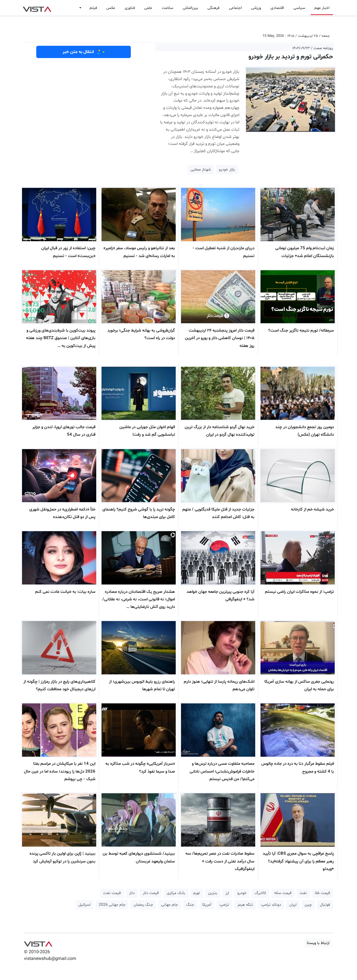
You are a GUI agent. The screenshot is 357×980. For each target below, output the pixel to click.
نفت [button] (303, 893)
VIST (37, 8)
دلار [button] (132, 893)
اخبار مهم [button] (322, 8)
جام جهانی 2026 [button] (112, 905)
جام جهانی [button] (170, 905)
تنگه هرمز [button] (245, 905)
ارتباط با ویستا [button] (318, 943)
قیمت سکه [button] (283, 893)
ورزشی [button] (256, 8)
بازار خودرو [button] (227, 170)
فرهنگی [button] (214, 8)
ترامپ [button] (224, 905)
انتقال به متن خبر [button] (84, 52)
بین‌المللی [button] (190, 8)
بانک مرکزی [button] (176, 893)
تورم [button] (197, 893)
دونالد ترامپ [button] (271, 905)
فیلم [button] (93, 8)
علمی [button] (148, 8)
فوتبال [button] (325, 905)
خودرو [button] (242, 893)
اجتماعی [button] (235, 8)
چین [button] (308, 905)
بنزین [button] (213, 893)
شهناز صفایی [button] (201, 170)
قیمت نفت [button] (112, 893)
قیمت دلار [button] (151, 893)
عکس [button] (111, 8)
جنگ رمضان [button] (143, 905)
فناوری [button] (130, 8)
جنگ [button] (190, 905)
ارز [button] (227, 893)
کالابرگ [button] (260, 893)
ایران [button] (293, 905)
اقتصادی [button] (277, 8)
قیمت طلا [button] (322, 893)
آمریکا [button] (207, 905)
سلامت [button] (167, 8)
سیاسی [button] (299, 8)
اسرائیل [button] (84, 905)
